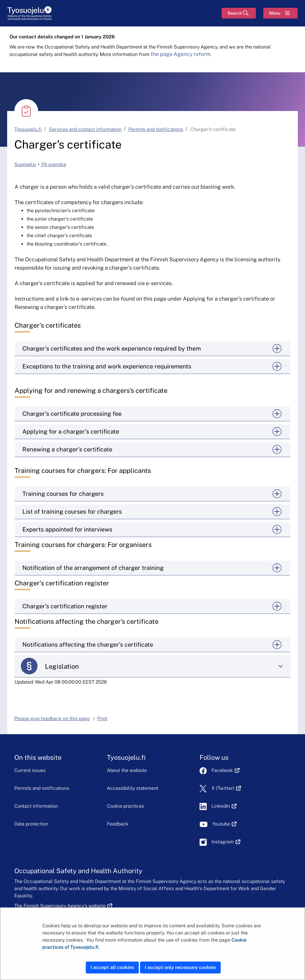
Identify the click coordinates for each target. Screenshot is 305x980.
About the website (127, 770)
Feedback (118, 824)
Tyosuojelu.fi (28, 129)
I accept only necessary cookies (180, 967)
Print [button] (102, 719)
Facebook (225, 770)
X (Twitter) (226, 788)
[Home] (30, 13)
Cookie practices (125, 806)
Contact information (36, 806)
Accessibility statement (133, 788)
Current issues (30, 770)
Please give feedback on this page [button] (52, 719)
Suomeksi (25, 164)
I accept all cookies (112, 967)
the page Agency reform (180, 54)
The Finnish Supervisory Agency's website (63, 906)
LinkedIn (224, 806)
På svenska (53, 164)
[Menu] (280, 13)
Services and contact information (85, 129)
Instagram (226, 842)
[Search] (239, 13)
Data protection (31, 824)
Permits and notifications (156, 129)
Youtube (224, 824)
